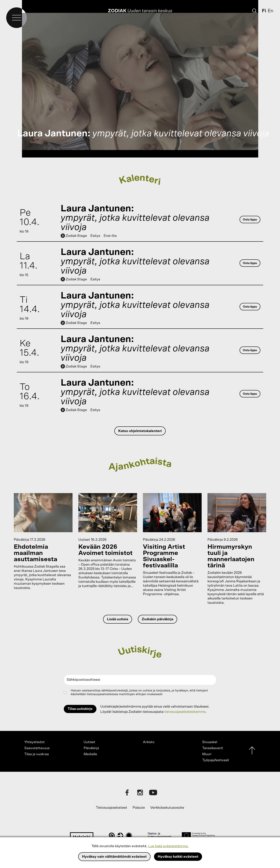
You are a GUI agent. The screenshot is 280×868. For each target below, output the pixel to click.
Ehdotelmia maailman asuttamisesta (35, 553)
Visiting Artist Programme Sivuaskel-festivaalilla (164, 556)
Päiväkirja (91, 748)
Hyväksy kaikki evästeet (178, 857)
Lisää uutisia (118, 619)
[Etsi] (254, 11)
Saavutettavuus (37, 748)
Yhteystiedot (35, 742)
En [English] (271, 11)
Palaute (139, 808)
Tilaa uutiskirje (80, 709)
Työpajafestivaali (216, 760)
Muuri (207, 754)
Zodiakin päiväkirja (157, 619)
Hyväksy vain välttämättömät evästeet (114, 857)
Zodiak (117, 11)
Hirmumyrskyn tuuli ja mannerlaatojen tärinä (231, 556)
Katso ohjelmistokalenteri (140, 431)
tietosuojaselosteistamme (185, 712)
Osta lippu (250, 220)
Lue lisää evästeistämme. (168, 846)
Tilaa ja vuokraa (37, 754)
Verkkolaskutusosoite (167, 808)
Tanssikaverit (213, 748)
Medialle (90, 754)
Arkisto (149, 742)
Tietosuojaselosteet (112, 808)
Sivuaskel (210, 742)
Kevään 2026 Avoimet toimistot (105, 550)
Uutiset (89, 742)
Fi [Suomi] (264, 11)
